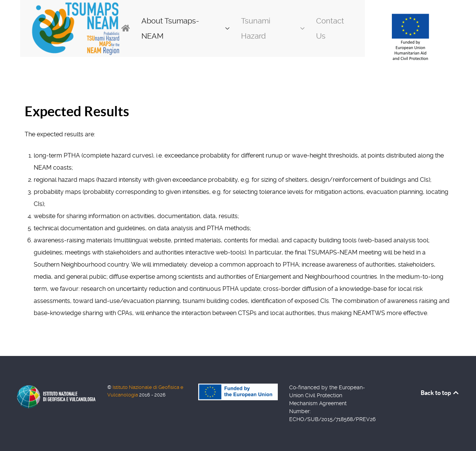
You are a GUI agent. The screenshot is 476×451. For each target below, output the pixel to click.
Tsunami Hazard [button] (273, 28)
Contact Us (330, 28)
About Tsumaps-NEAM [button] (185, 28)
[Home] (126, 28)
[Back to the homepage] (75, 28)
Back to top (440, 393)
